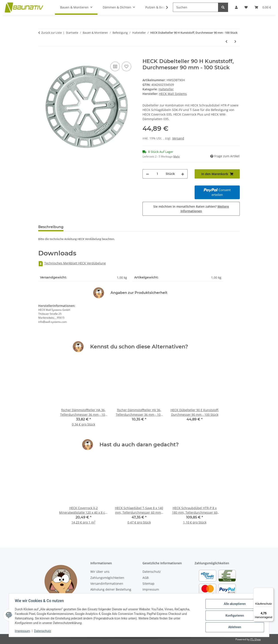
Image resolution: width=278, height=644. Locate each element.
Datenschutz (44, 631)
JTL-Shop (255, 639)
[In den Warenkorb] (42, 56)
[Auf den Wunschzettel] (126, 66)
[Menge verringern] (147, 174)
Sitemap (148, 584)
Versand (178, 138)
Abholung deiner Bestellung (111, 589)
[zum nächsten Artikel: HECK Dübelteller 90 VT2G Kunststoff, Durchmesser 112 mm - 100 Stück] (235, 41)
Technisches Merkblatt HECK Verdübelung (72, 263)
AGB (146, 578)
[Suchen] (196, 7)
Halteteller (166, 89)
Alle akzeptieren (234, 604)
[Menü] (271, 590)
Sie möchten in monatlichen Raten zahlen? (191, 209)
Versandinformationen (107, 584)
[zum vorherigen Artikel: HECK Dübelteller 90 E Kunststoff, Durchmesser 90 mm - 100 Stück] (226, 41)
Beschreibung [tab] (51, 227)
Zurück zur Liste (51, 33)
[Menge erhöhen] (183, 174)
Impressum (23, 631)
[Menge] (157, 174)
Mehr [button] (177, 156)
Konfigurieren (234, 616)
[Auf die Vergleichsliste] (115, 66)
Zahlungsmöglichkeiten (107, 578)
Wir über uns (100, 572)
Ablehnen (234, 627)
